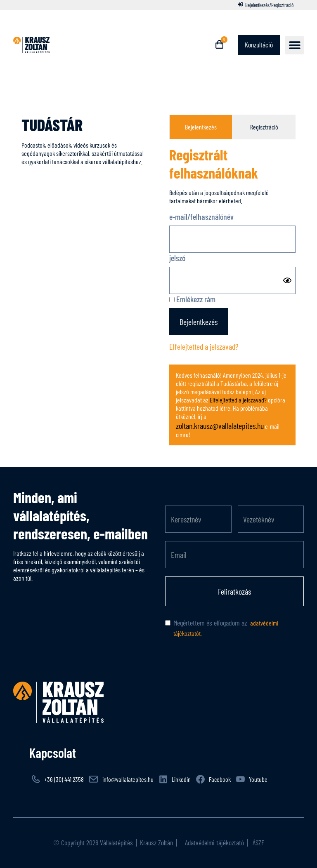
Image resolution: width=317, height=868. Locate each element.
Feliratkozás (234, 591)
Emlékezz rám (192, 299)
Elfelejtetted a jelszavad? (204, 346)
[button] (295, 45)
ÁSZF (258, 842)
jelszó (177, 258)
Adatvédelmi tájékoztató (214, 842)
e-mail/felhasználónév (201, 216)
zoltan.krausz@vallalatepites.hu (220, 426)
